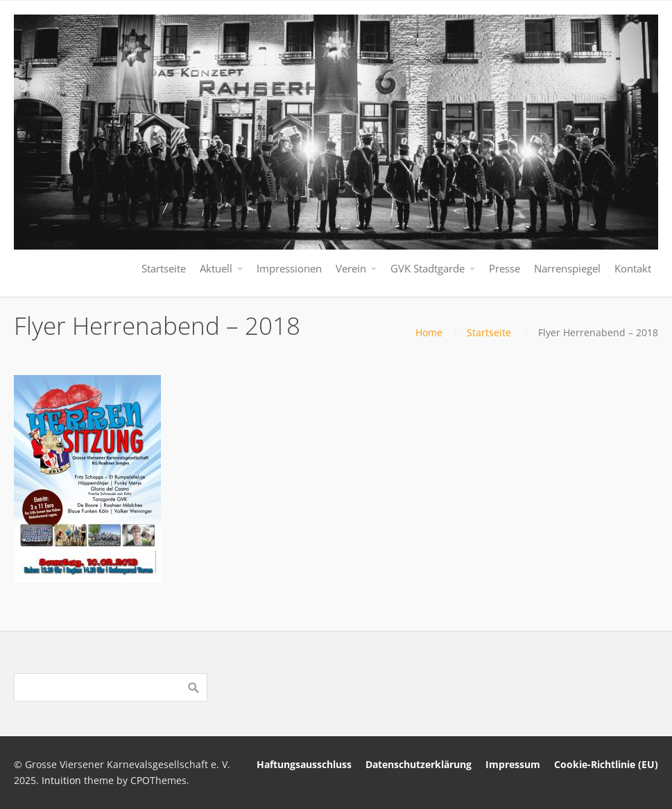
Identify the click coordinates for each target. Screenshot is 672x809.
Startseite (489, 332)
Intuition (61, 780)
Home (429, 332)
